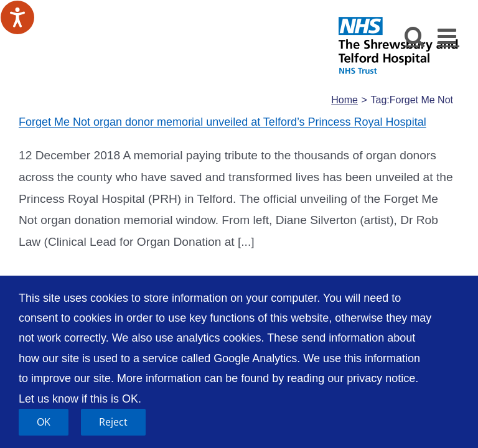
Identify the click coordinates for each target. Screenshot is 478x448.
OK (44, 422)
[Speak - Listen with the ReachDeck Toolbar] (17, 17)
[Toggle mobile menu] (448, 36)
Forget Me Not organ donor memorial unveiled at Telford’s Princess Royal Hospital (223, 122)
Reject (113, 422)
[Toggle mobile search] (415, 36)
